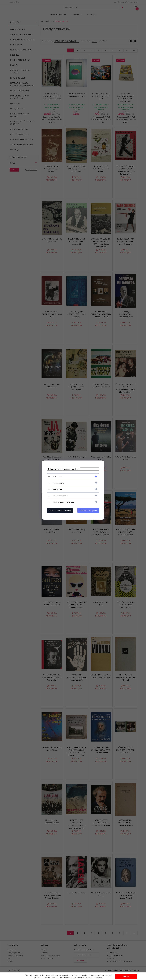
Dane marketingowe (60, 496)
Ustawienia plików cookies (64, 469)
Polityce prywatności (95, 977)
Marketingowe (58, 483)
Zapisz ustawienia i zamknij (60, 510)
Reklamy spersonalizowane (63, 502)
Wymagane (57, 477)
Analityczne (57, 489)
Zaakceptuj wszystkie (88, 510)
